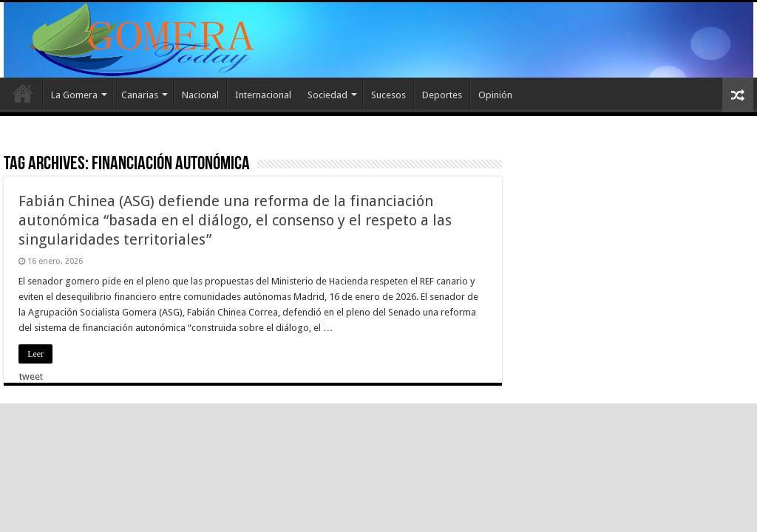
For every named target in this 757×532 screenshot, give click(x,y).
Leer (35, 354)
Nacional (200, 95)
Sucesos (388, 95)
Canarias (140, 95)
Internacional (263, 95)
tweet (31, 376)
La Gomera (74, 95)
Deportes (442, 95)
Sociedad (327, 95)
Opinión (495, 95)
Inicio (23, 93)
